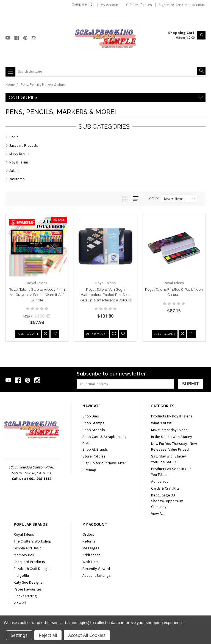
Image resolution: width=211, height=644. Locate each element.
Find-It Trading (25, 596)
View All (157, 513)
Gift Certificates (139, 5)
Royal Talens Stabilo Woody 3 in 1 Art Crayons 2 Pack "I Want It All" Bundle (37, 295)
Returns (89, 541)
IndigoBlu (21, 575)
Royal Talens (24, 534)
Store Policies (94, 456)
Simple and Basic (28, 548)
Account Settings (97, 575)
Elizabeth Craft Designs (33, 569)
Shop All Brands (95, 449)
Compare (83, 4)
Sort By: (153, 198)
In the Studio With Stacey (172, 437)
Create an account (191, 5)
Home (10, 85)
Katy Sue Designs (28, 582)
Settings (19, 635)
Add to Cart (28, 335)
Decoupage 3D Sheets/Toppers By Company (167, 501)
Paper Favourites (28, 589)
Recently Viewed (96, 569)
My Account (110, 5)
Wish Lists (91, 562)
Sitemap (89, 470)
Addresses (91, 555)
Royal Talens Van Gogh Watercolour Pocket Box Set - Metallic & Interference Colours (105, 295)
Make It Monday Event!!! (170, 430)
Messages (91, 548)
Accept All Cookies (87, 635)
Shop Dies (91, 416)
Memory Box (24, 555)
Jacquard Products (29, 562)
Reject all (48, 635)
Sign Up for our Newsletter (104, 463)
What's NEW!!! (162, 423)
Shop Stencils (94, 430)
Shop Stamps (93, 423)
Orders (88, 534)
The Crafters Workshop (33, 541)
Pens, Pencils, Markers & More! (43, 85)
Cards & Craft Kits (165, 488)
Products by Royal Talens (172, 416)
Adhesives (160, 481)
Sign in (164, 5)
